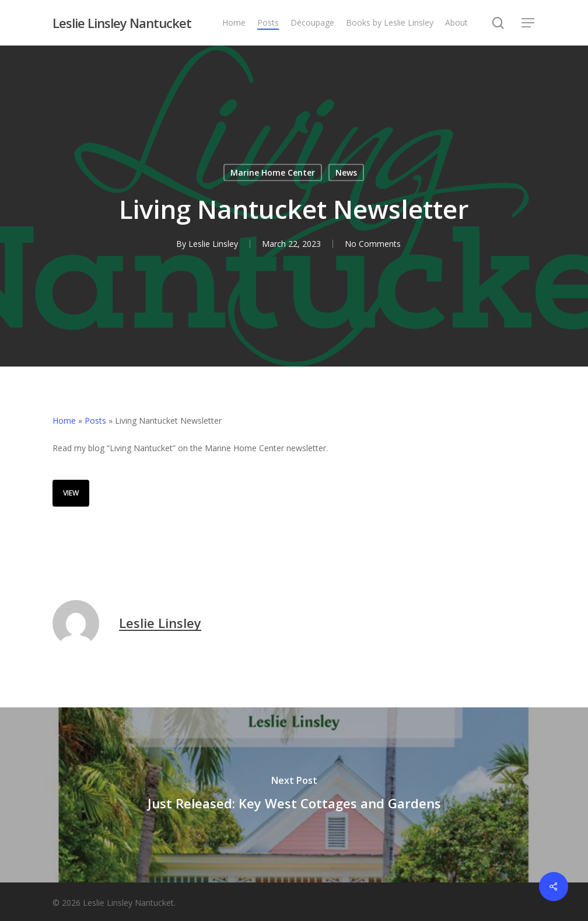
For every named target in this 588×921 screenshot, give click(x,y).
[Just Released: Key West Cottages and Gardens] (294, 795)
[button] (528, 23)
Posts (95, 421)
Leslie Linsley (213, 244)
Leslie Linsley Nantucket (122, 23)
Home (64, 421)
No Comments (373, 244)
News (346, 172)
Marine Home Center (273, 172)
